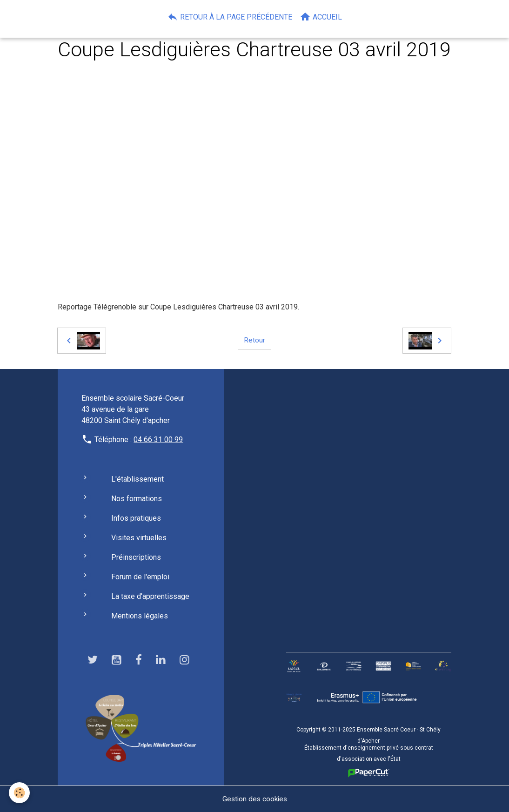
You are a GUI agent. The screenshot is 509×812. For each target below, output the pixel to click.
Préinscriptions (136, 557)
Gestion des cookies (255, 799)
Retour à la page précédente (230, 17)
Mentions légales (140, 616)
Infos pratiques (136, 518)
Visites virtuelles (139, 538)
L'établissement (137, 479)
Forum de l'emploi (140, 577)
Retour (254, 340)
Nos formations (137, 499)
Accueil (321, 17)
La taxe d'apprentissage (150, 596)
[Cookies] (20, 793)
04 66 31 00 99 (158, 440)
